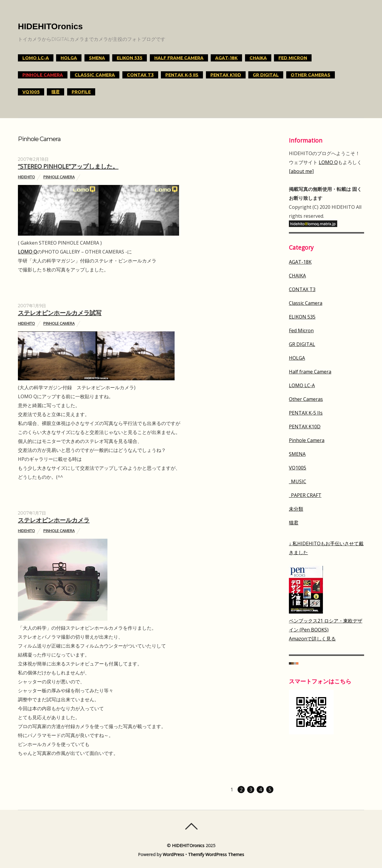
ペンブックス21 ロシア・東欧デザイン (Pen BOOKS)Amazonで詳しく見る (326, 630)
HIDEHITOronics (188, 845)
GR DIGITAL (266, 75)
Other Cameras (311, 75)
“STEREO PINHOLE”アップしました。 (68, 166)
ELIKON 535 (130, 58)
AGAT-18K (226, 58)
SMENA (97, 58)
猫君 (56, 92)
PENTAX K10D (226, 75)
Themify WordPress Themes (216, 854)
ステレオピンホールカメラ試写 (60, 313)
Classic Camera (95, 75)
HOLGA (69, 58)
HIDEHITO (26, 177)
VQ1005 (31, 92)
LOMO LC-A (36, 58)
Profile (81, 92)
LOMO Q (27, 252)
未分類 (296, 509)
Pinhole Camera (43, 75)
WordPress (173, 854)
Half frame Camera (179, 58)
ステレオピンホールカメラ (54, 520)
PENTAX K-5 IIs (182, 75)
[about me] (301, 171)
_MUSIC (298, 481)
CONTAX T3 (140, 75)
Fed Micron (293, 58)
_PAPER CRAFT (305, 495)
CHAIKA (258, 58)
